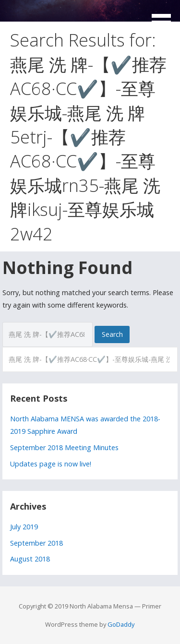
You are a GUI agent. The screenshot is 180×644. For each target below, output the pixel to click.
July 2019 (24, 527)
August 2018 (30, 559)
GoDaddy (121, 624)
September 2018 (36, 543)
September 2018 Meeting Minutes (64, 447)
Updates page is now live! (51, 464)
